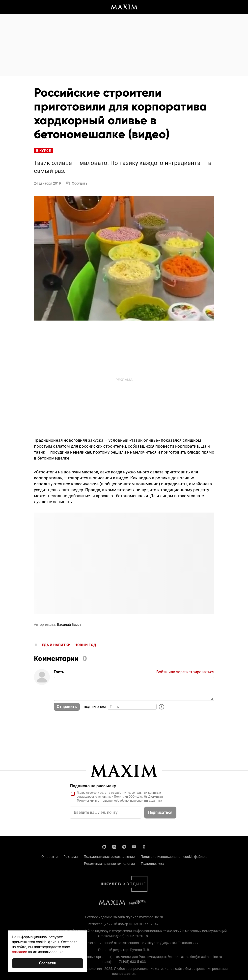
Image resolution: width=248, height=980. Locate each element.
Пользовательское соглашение (109, 857)
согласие (19, 952)
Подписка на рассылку (93, 786)
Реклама (71, 857)
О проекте (49, 857)
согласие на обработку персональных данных (126, 793)
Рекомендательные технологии (109, 864)
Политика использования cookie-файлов (174, 857)
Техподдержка (152, 864)
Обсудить (77, 183)
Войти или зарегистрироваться (185, 672)
